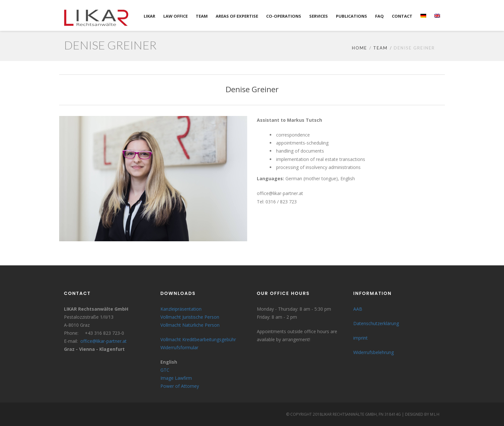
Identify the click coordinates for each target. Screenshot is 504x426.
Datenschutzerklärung (376, 323)
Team (380, 48)
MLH (435, 414)
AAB (358, 309)
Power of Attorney (180, 386)
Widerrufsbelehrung (373, 352)
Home (360, 48)
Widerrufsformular (179, 347)
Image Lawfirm (176, 378)
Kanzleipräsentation (181, 309)
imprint (360, 338)
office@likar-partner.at (104, 341)
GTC (165, 370)
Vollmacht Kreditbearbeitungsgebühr (198, 339)
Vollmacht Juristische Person (190, 317)
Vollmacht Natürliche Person (190, 325)
